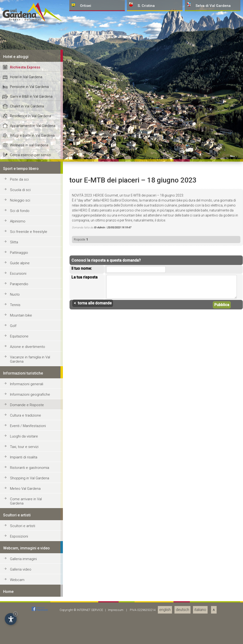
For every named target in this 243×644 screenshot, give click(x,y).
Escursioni (18, 627)
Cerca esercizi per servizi (30, 509)
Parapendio (19, 638)
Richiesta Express (25, 421)
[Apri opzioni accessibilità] (11, 619)
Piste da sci (19, 533)
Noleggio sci (20, 554)
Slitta (14, 596)
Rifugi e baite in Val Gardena (32, 489)
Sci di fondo (20, 564)
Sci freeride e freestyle (29, 585)
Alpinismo (18, 575)
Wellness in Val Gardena (29, 499)
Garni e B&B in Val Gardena (31, 450)
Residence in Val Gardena (30, 470)
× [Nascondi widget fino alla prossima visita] (15, 614)
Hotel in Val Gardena (26, 431)
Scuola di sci (20, 543)
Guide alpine (20, 617)
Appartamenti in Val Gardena (33, 479)
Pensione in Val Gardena (29, 440)
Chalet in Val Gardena (27, 460)
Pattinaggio (19, 606)
